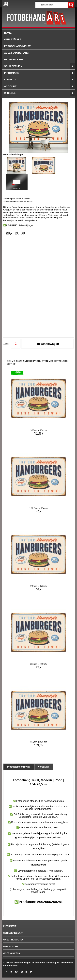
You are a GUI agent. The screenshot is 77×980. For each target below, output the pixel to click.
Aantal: (6, 344)
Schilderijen (40, 66)
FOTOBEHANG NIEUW (17, 46)
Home (8, 33)
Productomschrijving (19, 767)
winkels (40, 93)
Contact (40, 80)
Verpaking (44, 767)
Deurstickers (14, 59)
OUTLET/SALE (13, 39)
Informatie (40, 73)
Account (40, 86)
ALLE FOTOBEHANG (16, 53)
